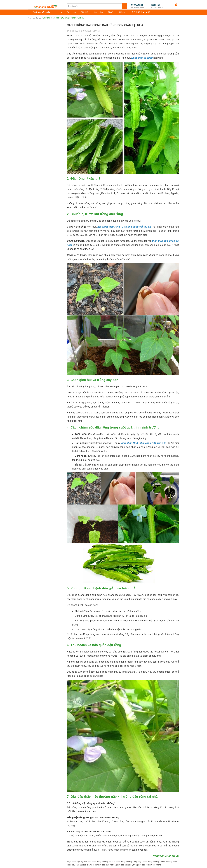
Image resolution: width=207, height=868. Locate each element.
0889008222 (137, 5)
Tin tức (111, 12)
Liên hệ (122, 12)
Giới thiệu (85, 12)
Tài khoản (155, 5)
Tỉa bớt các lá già (93, 465)
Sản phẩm (99, 12)
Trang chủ (71, 12)
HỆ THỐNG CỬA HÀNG (141, 12)
